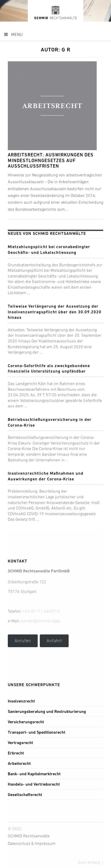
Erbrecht (16, 753)
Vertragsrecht (20, 743)
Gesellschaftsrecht (25, 795)
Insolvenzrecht (21, 701)
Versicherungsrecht (26, 722)
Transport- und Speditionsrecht (37, 732)
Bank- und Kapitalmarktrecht (34, 774)
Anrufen (23, 641)
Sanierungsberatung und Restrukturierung (47, 711)
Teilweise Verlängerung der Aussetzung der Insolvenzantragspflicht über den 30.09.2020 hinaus (55, 312)
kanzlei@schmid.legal (40, 621)
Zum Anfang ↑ (91, 862)
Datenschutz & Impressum (32, 843)
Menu (13, 34)
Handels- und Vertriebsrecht (34, 784)
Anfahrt (54, 641)
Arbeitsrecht (19, 763)
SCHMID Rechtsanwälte (29, 836)
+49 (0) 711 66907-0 (41, 611)
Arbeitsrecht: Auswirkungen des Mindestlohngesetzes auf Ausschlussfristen (51, 160)
